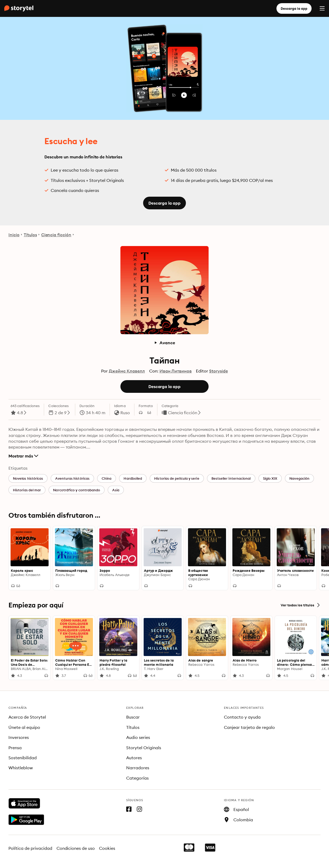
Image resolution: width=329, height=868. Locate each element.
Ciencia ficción (56, 235)
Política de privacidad (30, 848)
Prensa (15, 748)
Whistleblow (21, 768)
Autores (134, 758)
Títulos (30, 235)
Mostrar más (23, 456)
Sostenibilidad (23, 758)
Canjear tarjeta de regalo (249, 727)
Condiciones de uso (76, 848)
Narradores (138, 768)
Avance (164, 343)
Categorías (137, 778)
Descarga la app (294, 8)
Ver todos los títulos (301, 605)
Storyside (218, 371)
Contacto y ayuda (242, 717)
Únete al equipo (24, 727)
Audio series (138, 737)
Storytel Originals (144, 748)
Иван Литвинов (176, 371)
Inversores (19, 737)
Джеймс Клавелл (127, 371)
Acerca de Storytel (27, 717)
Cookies (107, 848)
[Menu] (322, 8)
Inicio (14, 235)
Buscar (133, 717)
